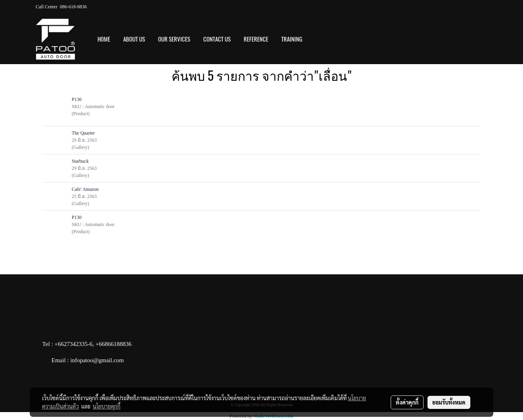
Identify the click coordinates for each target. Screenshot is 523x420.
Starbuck (80, 161)
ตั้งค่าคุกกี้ (407, 402)
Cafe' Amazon (85, 189)
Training (292, 39)
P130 (77, 99)
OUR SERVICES (174, 39)
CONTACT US (217, 39)
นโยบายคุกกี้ (107, 406)
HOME (104, 39)
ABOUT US (134, 39)
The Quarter (83, 133)
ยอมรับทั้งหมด (449, 402)
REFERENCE (256, 39)
